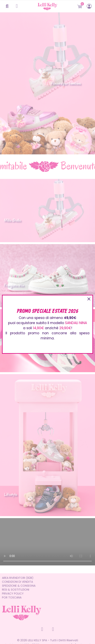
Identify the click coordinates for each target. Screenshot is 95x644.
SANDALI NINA (76, 323)
